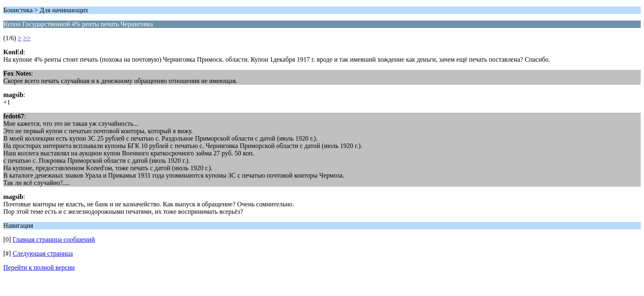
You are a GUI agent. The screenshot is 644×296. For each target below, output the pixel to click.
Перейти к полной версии (39, 267)
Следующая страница (43, 253)
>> (27, 38)
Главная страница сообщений (54, 239)
